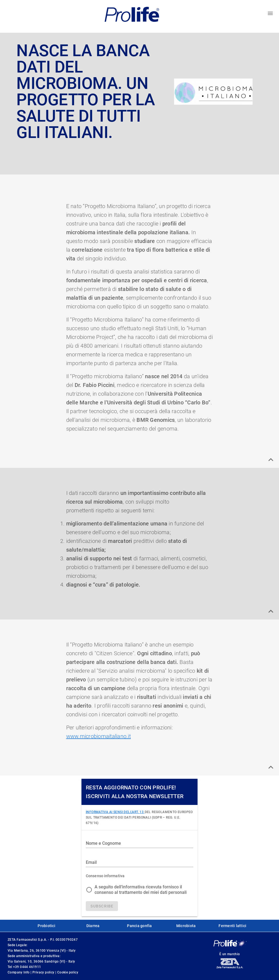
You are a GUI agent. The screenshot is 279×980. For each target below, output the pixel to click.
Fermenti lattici (232, 926)
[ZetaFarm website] (230, 969)
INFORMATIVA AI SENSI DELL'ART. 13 (115, 812)
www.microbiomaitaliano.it (98, 736)
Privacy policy (44, 972)
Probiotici (46, 926)
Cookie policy (68, 972)
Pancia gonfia (139, 926)
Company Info (19, 972)
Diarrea (93, 926)
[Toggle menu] (270, 13)
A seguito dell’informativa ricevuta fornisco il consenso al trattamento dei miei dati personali (141, 890)
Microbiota (186, 926)
